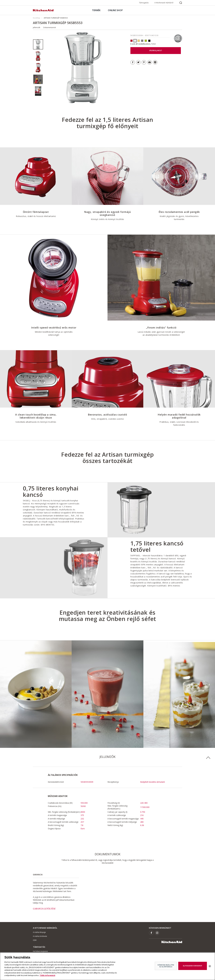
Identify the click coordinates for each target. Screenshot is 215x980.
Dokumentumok (50, 27)
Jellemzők (37, 27)
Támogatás (144, 3)
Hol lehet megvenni (40, 951)
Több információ (47, 977)
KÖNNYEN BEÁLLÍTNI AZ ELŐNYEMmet (166, 967)
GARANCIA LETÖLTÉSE (44, 909)
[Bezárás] (210, 968)
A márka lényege (39, 932)
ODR (35, 940)
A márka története (40, 936)
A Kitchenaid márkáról (164, 3)
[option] (38, 44)
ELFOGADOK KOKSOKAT (193, 967)
